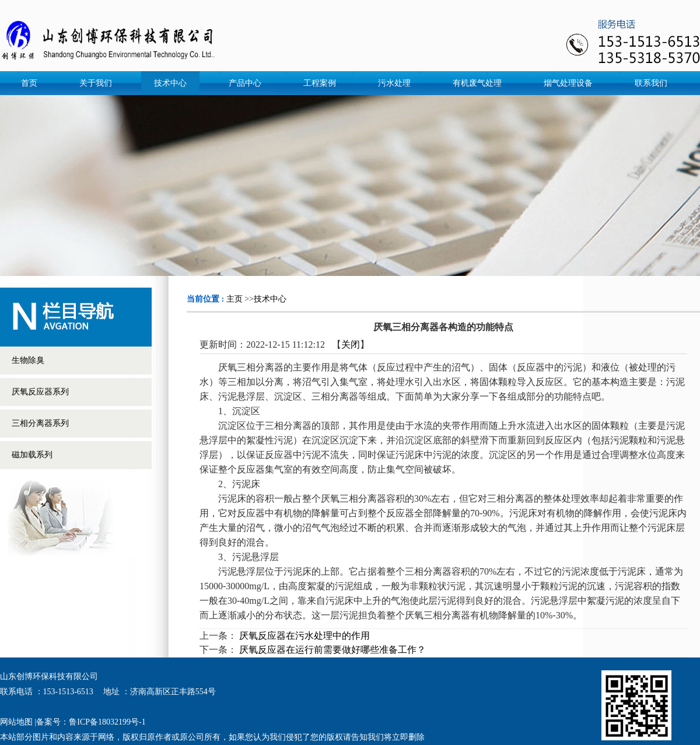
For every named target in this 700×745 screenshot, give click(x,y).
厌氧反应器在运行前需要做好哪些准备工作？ (332, 650)
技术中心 (270, 299)
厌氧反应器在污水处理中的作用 (304, 636)
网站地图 (16, 722)
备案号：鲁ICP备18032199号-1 (91, 722)
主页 (235, 299)
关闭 (351, 344)
